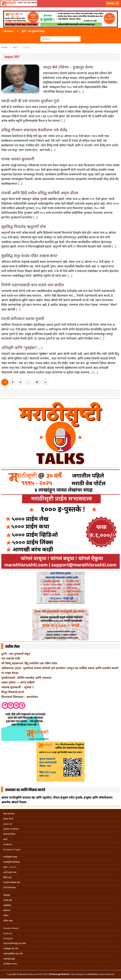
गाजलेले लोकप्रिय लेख (12, 882)
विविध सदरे (7, 877)
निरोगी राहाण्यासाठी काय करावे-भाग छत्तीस (32, 285)
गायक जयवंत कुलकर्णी (18, 159)
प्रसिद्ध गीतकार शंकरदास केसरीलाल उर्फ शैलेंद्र (34, 130)
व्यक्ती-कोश (8, 900)
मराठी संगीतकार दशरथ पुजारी (23, 319)
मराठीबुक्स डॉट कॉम (11, 949)
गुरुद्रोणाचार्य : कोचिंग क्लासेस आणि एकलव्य (26, 678)
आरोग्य (6, 916)
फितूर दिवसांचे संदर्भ (13, 692)
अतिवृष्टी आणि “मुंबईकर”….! (22, 348)
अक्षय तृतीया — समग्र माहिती (18, 682)
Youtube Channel (11, 928)
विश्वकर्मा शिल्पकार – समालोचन (20, 697)
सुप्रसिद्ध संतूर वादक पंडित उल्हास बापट (29, 256)
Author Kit (8, 824)
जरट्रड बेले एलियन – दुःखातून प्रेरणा (68, 67)
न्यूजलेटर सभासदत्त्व (11, 829)
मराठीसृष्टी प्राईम (9, 959)
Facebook (8, 933)
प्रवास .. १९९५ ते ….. (11, 867)
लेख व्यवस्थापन (9, 814)
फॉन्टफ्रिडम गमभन (10, 964)
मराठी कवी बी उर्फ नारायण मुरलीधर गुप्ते (30, 101)
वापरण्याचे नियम (9, 834)
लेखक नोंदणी (8, 819)
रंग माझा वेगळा (10, 673)
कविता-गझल (8, 921)
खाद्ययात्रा (7, 910)
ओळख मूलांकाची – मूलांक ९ (17, 687)
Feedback (8, 844)
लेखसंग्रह (7, 895)
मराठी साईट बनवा (10, 872)
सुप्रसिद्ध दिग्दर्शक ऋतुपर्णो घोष (23, 226)
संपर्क (5, 839)
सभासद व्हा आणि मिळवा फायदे (25, 790)
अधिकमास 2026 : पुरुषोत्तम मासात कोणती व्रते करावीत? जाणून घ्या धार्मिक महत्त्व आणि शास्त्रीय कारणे (60, 668)
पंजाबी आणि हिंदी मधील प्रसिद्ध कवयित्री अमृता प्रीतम (40, 193)
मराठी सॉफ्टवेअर (9, 888)
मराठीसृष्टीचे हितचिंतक (11, 862)
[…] (81, 92)
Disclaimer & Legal (12, 850)
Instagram (8, 938)
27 (37, 382)
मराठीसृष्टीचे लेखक (10, 857)
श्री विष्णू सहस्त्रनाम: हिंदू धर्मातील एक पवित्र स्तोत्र (29, 663)
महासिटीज (7, 905)
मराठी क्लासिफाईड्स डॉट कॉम (14, 943)
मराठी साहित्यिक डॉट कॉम (13, 954)
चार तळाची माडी (11, 658)
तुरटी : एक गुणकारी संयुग (16, 654)
